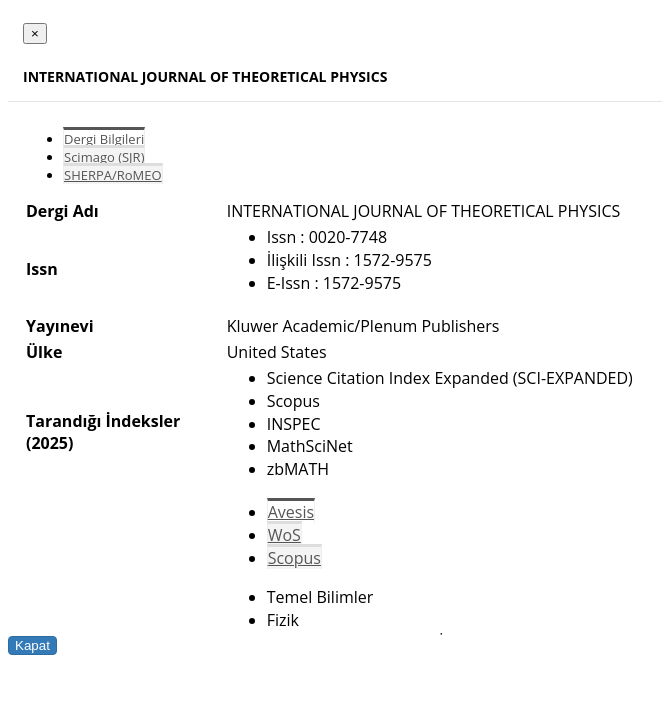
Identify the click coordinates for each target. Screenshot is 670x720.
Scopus (294, 558)
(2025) (49, 443)
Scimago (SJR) (104, 157)
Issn (42, 269)
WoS (284, 535)
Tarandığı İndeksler (103, 421)
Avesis (291, 512)
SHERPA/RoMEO (113, 175)
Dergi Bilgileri (104, 139)
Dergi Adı (62, 211)
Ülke (44, 352)
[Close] (35, 33)
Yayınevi (60, 326)
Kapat (32, 645)
